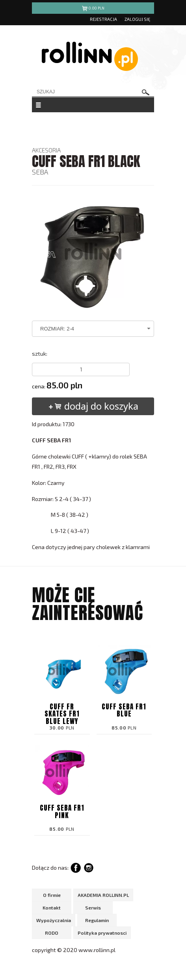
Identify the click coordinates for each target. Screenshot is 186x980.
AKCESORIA (46, 150)
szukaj (146, 92)
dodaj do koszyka (93, 406)
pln (93, 9)
